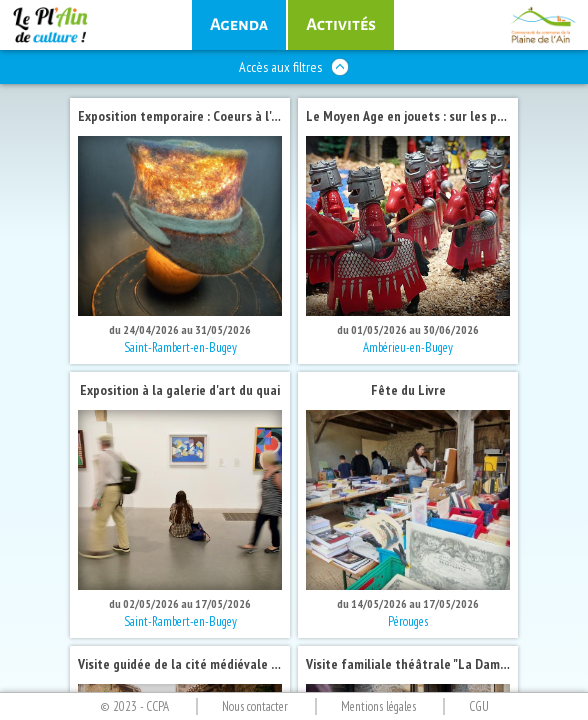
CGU (479, 706)
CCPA (157, 706)
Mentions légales (378, 706)
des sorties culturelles (239, 25)
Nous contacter (255, 706)
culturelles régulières (341, 25)
